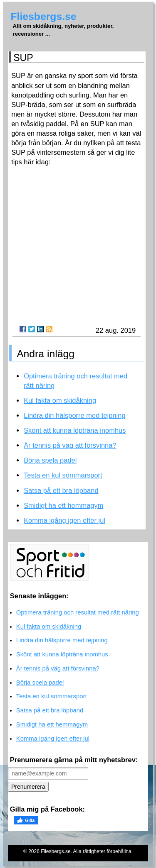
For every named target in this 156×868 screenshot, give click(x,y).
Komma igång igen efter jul (64, 520)
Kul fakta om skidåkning (60, 400)
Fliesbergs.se (44, 16)
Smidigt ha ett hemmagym (63, 505)
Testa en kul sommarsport (63, 475)
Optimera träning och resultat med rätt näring (78, 612)
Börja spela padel (50, 460)
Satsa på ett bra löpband (61, 490)
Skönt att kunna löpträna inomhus (75, 430)
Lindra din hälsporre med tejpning (74, 415)
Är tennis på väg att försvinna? (70, 445)
